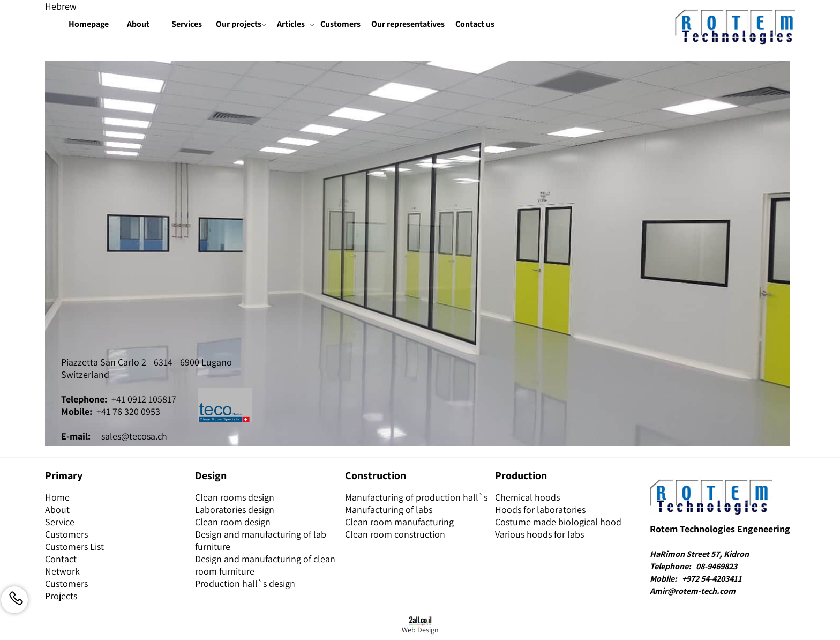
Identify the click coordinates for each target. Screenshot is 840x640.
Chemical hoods (527, 497)
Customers (340, 24)
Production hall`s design (245, 583)
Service (60, 522)
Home (57, 497)
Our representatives (408, 24)
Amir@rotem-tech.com (693, 591)
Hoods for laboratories (540, 509)
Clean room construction (395, 534)
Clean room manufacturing (399, 522)
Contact (61, 559)
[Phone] (14, 600)
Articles (295, 24)
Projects (61, 596)
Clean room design (233, 522)
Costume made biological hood (558, 522)
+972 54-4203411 (712, 579)
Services (187, 24)
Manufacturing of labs (389, 509)
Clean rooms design (235, 497)
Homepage (89, 24)
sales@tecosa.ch (134, 436)
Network (62, 571)
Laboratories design (235, 509)
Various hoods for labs (539, 534)
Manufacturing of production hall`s (416, 497)
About (138, 24)
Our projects (241, 24)
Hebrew (61, 6)
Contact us (475, 24)
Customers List (74, 546)
